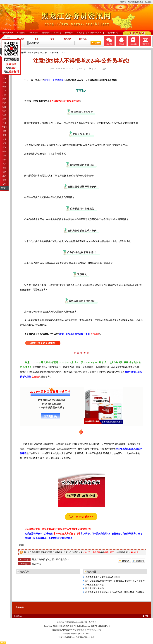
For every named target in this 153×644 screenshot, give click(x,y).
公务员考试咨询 (95, 33)
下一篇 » (24, 564)
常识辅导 (81, 33)
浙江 (4, 78)
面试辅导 (69, 33)
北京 (4, 119)
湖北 (4, 107)
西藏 (4, 168)
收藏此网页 (109, 552)
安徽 (4, 87)
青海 (4, 147)
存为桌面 (96, 552)
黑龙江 (4, 188)
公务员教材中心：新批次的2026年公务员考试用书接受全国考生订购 (58, 529)
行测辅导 (46, 33)
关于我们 (93, 622)
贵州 (4, 160)
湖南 (4, 111)
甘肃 (4, 139)
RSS (16, 616)
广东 (4, 91)
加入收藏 (148, 2)
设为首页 (140, 2)
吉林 (4, 180)
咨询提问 (135, 552)
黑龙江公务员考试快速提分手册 (74, 334)
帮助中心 (123, 2)
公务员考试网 (8, 33)
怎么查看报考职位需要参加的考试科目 (103, 577)
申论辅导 (57, 33)
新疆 (4, 156)
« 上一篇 (24, 559)
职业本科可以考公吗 (94, 588)
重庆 (4, 176)
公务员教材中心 (112, 33)
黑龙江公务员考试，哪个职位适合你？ (51, 559)
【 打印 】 (105, 69)
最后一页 (36, 564)
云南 (4, 172)
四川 (4, 164)
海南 (4, 99)
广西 (4, 95)
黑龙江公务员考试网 (54, 80)
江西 (4, 115)
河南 (4, 103)
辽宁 (4, 184)
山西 (4, 131)
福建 (4, 83)
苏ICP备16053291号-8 (100, 626)
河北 (4, 123)
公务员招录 (33, 33)
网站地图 (131, 2)
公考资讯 (21, 33)
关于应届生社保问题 (94, 585)
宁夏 (4, 143)
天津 (4, 135)
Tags (20, 616)
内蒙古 (4, 127)
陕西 (4, 151)
